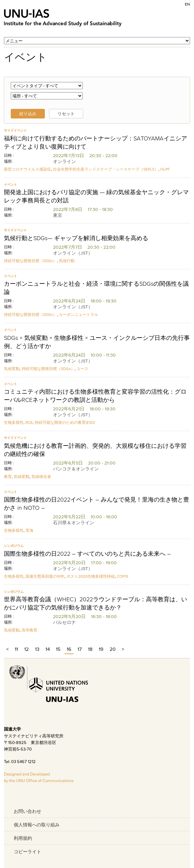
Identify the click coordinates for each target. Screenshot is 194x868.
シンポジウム (14, 546)
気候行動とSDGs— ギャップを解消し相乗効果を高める (76, 238)
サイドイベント (15, 130)
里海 (29, 530)
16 (69, 649)
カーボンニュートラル (79, 314)
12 (26, 649)
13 (37, 649)
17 (80, 649)
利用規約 (23, 838)
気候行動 (67, 261)
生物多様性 (14, 422)
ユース (82, 369)
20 (113, 649)
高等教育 (29, 630)
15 (58, 649)
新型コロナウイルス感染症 (27, 169)
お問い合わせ (27, 811)
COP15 (123, 576)
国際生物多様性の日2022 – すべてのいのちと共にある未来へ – (87, 554)
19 (101, 649)
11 (16, 649)
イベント (10, 185)
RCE (29, 422)
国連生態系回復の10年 (45, 576)
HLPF (165, 169)
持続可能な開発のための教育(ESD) (65, 422)
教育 (8, 476)
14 (48, 649)
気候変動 (12, 369)
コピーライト (27, 852)
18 (90, 649)
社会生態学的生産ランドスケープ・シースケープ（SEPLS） (106, 169)
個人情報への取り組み (37, 825)
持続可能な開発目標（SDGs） (30, 261)
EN (187, 4)
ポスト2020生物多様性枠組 (91, 576)
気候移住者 (41, 476)
